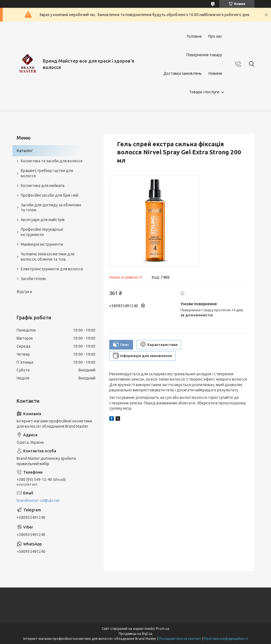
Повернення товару (204, 55)
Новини (215, 73)
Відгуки (24, 292)
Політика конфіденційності (226, 639)
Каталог (25, 151)
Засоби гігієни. (34, 279)
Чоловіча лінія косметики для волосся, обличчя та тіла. (48, 257)
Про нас (215, 36)
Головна (194, 36)
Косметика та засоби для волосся (52, 161)
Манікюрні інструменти (42, 244)
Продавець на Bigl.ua (135, 634)
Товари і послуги (204, 92)
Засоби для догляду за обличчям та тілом (51, 208)
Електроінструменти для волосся (52, 269)
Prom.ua (163, 629)
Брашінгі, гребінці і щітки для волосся (47, 173)
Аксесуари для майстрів (43, 220)
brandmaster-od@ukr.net (38, 501)
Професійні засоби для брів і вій (49, 195)
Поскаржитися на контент (180, 639)
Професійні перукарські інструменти (42, 232)
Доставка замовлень (183, 73)
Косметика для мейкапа (43, 186)
